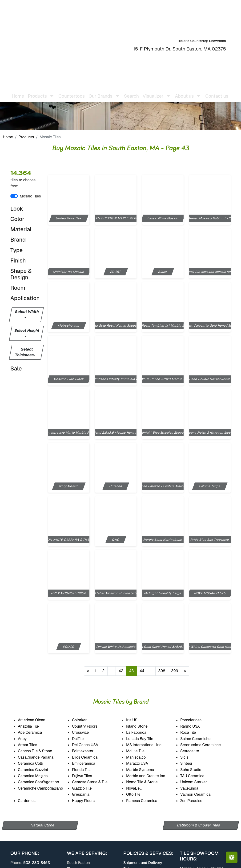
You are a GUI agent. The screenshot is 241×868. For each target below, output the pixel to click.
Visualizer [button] (153, 92)
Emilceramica (88, 763)
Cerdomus (31, 801)
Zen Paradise (195, 801)
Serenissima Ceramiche (205, 745)
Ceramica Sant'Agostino (43, 782)
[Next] (185, 671)
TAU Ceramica (197, 776)
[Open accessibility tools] (232, 857)
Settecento (195, 751)
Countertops (72, 92)
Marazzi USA (142, 763)
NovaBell (139, 788)
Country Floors (90, 726)
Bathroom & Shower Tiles (199, 825)
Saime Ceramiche (200, 739)
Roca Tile (192, 732)
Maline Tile (141, 751)
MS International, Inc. (149, 745)
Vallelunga (193, 788)
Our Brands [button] (101, 92)
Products (26, 137)
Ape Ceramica (35, 732)
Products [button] (38, 92)
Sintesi (190, 763)
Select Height (27, 330)
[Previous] (88, 671)
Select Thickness (24, 352)
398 (162, 671)
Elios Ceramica (88, 757)
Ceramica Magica (37, 776)
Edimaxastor (87, 751)
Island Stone (142, 726)
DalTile (84, 739)
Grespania (86, 794)
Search (132, 92)
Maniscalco (141, 757)
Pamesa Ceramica (146, 801)
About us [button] (185, 92)
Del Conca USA (89, 745)
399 (175, 671)
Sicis (189, 757)
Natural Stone (42, 825)
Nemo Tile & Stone (145, 782)
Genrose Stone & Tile (95, 782)
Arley (27, 739)
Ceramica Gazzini (38, 770)
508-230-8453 (37, 863)
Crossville (86, 732)
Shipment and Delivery (143, 863)
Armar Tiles (33, 745)
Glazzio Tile (87, 788)
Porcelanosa (195, 720)
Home (18, 92)
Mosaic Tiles (30, 196)
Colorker (83, 720)
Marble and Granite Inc (150, 776)
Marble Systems (145, 770)
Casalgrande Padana (40, 757)
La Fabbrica (141, 732)
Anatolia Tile (33, 726)
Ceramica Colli (34, 763)
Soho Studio (196, 770)
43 (132, 671)
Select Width (27, 312)
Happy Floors (88, 801)
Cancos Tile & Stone (40, 751)
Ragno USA (195, 726)
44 (142, 671)
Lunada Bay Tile (144, 739)
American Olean (37, 720)
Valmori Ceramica (199, 794)
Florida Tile (86, 770)
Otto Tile (138, 794)
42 (121, 671)
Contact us (217, 92)
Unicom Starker (198, 782)
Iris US (136, 720)
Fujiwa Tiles (86, 776)
